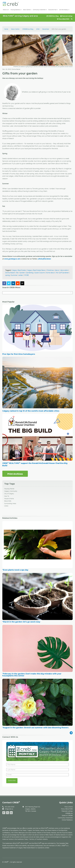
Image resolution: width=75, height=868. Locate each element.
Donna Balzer (10, 273)
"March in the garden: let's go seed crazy (21, 622)
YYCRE (26, 275)
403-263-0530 (10, 807)
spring (8, 275)
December (46, 29)
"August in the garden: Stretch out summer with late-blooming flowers (35, 728)
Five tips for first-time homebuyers (19, 354)
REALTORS (8, 501)
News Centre (27, 10)
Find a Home (69, 807)
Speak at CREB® (67, 815)
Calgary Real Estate (19, 270)
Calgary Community (11, 491)
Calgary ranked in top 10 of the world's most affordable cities (31, 411)
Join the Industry (64, 10)
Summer (14, 275)
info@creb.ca (9, 809)
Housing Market (9, 489)
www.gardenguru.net (12, 259)
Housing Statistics (16, 10)
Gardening (30, 273)
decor (57, 270)
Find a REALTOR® (63, 19)
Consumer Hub (53, 10)
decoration (64, 270)
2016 (38, 29)
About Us (6, 10)
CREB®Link (69, 813)
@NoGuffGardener (44, 259)
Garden (22, 273)
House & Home (9, 499)
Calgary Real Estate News (36, 270)
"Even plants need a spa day (15, 570)
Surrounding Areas (10, 504)
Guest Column (40, 273)
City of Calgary (9, 494)
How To (7, 496)
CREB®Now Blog (52, 16)
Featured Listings (66, 16)
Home (6, 29)
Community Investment (40, 10)
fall (17, 273)
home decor (50, 273)
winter (21, 275)
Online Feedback (67, 820)
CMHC (6, 506)
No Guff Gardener (62, 273)
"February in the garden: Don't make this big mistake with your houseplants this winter (32, 675)
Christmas (50, 270)
